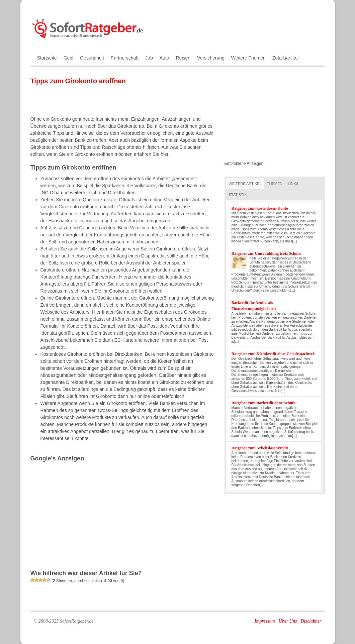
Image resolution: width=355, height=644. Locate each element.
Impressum (265, 621)
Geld (69, 58)
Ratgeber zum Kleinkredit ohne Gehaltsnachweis (274, 354)
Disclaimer (311, 621)
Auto (164, 58)
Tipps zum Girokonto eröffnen (78, 81)
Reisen (183, 58)
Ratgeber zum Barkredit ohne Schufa (264, 403)
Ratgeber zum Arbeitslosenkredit (260, 448)
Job (149, 58)
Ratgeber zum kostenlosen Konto (260, 208)
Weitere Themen (248, 58)
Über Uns (288, 621)
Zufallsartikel (286, 58)
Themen (275, 184)
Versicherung (211, 58)
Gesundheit (92, 58)
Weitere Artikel (245, 184)
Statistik (238, 195)
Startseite (47, 58)
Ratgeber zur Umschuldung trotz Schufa (266, 253)
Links (293, 184)
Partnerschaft (125, 58)
